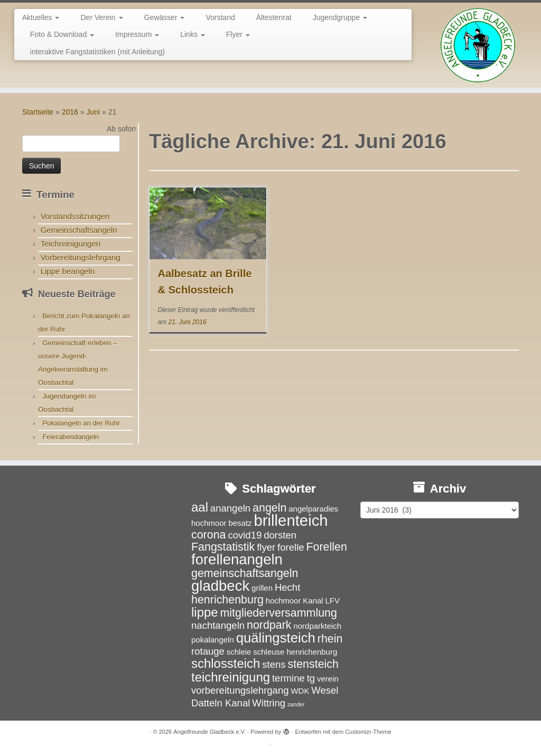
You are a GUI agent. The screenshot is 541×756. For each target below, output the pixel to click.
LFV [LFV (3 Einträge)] (333, 601)
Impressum (137, 34)
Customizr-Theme (368, 732)
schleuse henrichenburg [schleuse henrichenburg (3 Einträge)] (295, 652)
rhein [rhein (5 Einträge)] (330, 639)
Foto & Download (62, 34)
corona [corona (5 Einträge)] (209, 535)
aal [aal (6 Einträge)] (200, 507)
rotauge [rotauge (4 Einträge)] (208, 651)
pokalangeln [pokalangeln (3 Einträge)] (213, 640)
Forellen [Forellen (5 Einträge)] (326, 547)
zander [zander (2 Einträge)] (296, 704)
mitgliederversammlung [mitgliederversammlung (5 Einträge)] (278, 613)
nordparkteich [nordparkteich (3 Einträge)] (317, 626)
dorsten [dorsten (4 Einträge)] (280, 535)
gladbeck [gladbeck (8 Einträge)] (220, 586)
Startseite (38, 112)
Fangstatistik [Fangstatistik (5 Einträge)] (223, 547)
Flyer (238, 34)
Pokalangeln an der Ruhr (81, 423)
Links (193, 34)
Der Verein (101, 17)
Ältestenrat (274, 17)
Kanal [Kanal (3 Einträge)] (313, 601)
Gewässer (165, 17)
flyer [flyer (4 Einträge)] (266, 547)
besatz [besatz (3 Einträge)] (240, 523)
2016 (70, 112)
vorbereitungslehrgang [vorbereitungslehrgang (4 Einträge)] (240, 690)
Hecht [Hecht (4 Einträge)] (287, 587)
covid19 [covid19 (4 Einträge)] (245, 535)
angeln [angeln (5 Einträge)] (269, 508)
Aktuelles (41, 17)
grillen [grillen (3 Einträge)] (262, 588)
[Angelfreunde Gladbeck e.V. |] (478, 45)
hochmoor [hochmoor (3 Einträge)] (283, 601)
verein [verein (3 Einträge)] (328, 679)
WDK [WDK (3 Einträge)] (300, 691)
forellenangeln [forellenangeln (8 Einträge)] (237, 559)
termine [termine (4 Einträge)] (288, 678)
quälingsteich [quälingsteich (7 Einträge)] (276, 638)
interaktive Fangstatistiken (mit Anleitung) (97, 52)
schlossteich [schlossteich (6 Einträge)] (226, 663)
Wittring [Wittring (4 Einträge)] (269, 703)
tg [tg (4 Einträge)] (311, 678)
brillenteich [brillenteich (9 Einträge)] (291, 520)
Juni (93, 112)
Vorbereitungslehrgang (81, 257)
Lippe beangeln (68, 271)
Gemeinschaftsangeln (79, 230)
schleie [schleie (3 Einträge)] (239, 652)
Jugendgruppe (340, 17)
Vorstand (220, 17)
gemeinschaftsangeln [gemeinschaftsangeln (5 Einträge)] (245, 573)
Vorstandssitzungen (75, 216)
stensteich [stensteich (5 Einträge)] (313, 664)
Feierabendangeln (71, 437)
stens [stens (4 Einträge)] (274, 664)
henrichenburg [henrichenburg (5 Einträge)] (227, 600)
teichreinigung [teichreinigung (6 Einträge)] (231, 677)
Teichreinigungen (71, 244)
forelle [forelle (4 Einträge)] (291, 547)
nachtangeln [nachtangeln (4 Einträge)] (218, 625)
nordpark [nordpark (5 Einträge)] (269, 625)
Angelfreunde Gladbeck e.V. (209, 732)
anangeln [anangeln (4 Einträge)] (230, 508)
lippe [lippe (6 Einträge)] (205, 612)
